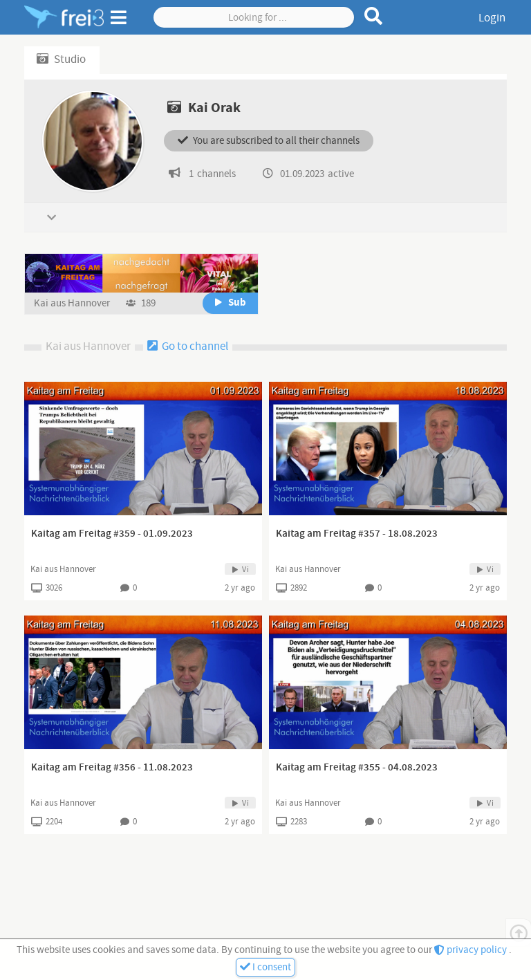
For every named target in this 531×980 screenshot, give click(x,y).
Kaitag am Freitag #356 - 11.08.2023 (112, 768)
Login (492, 18)
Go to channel (188, 346)
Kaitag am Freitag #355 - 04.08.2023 (357, 768)
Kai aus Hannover (73, 303)
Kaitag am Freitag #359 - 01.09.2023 (112, 534)
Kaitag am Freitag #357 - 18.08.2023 (357, 534)
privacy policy (472, 950)
